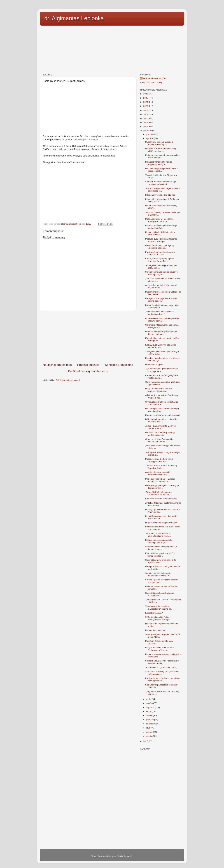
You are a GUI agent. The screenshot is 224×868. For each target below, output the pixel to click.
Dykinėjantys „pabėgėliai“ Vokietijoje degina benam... (162, 487)
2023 (146, 106)
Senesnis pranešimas (119, 365)
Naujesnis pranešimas (57, 365)
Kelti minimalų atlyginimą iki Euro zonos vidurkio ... (161, 554)
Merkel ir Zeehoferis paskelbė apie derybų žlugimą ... (161, 333)
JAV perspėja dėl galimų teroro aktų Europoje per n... (162, 370)
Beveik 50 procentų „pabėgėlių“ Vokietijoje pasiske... (160, 247)
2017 (146, 131)
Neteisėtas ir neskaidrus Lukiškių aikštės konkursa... (161, 150)
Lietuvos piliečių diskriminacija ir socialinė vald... (160, 233)
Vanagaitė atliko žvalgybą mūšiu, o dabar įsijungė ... (161, 548)
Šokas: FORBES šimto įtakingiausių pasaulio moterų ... (162, 662)
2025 (146, 98)
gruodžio (150, 134)
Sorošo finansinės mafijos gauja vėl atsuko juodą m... (162, 273)
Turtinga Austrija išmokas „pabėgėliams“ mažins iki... (159, 607)
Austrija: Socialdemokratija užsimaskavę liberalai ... (158, 473)
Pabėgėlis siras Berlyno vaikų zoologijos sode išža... (159, 460)
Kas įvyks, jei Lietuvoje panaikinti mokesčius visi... (161, 346)
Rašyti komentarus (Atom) (68, 380)
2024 (146, 102)
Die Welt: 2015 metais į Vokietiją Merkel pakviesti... (160, 434)
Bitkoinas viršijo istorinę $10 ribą (160, 195)
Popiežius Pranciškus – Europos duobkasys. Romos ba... (160, 480)
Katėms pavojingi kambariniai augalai (163, 415)
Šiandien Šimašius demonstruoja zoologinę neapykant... (161, 183)
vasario (149, 732)
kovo (148, 728)
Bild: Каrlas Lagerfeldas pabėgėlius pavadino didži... (162, 420)
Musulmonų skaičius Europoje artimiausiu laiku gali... (159, 143)
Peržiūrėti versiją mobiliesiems (88, 371)
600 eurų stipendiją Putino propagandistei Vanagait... (159, 618)
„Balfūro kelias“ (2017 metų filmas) (161, 667)
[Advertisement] (112, 48)
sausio (149, 736)
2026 (146, 94)
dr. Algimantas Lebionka (74, 18)
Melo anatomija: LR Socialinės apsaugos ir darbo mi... (159, 220)
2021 (146, 114)
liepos (149, 711)
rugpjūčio (150, 707)
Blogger (128, 856)
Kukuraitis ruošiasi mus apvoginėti (161, 499)
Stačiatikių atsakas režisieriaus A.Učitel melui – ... (160, 594)
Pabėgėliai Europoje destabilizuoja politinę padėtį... (161, 300)
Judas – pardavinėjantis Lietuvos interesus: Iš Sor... (161, 427)
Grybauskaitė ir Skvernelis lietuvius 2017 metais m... (162, 403)
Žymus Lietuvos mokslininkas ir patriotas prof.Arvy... (160, 313)
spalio (149, 699)
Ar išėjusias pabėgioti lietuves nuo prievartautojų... (161, 286)
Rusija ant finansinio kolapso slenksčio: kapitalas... (159, 390)
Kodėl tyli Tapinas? (154, 613)
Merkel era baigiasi (154, 365)
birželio (149, 715)
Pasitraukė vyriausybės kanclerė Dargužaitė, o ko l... (160, 253)
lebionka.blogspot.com (155, 78)
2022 (146, 110)
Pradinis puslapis (88, 365)
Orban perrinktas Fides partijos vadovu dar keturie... (160, 440)
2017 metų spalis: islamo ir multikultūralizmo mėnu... (158, 535)
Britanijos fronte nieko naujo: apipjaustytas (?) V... (159, 163)
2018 (146, 127)
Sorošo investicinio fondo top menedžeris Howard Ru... (159, 574)
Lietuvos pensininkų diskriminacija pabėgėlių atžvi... (161, 227)
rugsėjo (149, 703)
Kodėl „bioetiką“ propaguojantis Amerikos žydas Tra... (160, 260)
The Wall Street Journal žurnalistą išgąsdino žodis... (161, 467)
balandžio (151, 724)
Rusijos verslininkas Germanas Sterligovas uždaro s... (160, 649)
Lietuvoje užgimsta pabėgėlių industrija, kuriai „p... (159, 541)
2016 (146, 741)
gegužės (150, 720)
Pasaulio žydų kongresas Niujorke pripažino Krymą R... (161, 240)
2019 (146, 122)
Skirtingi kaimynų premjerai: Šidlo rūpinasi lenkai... (161, 561)
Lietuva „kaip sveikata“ (156, 630)
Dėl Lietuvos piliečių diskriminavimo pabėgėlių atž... (162, 170)
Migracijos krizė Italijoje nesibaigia (161, 523)
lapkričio (150, 138)
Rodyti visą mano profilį (151, 83)
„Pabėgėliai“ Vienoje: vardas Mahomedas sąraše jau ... (159, 493)
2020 (146, 118)
